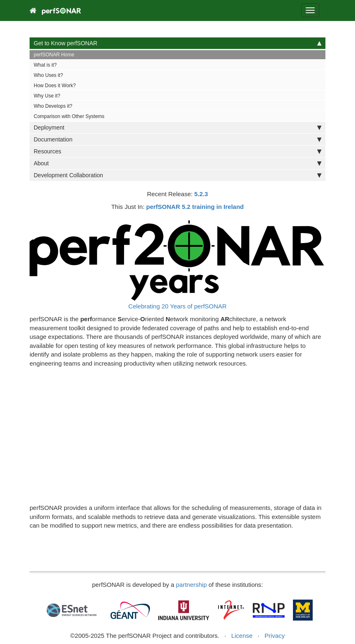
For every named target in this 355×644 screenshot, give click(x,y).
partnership (191, 585)
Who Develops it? (53, 106)
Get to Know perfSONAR (177, 43)
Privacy (275, 636)
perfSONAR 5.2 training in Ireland (195, 207)
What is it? (45, 65)
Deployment (177, 127)
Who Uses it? (48, 75)
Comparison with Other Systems (69, 116)
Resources (177, 151)
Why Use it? (47, 96)
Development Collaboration (177, 175)
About (177, 163)
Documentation (177, 139)
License (242, 636)
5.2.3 (201, 194)
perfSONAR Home (54, 55)
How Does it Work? (55, 86)
